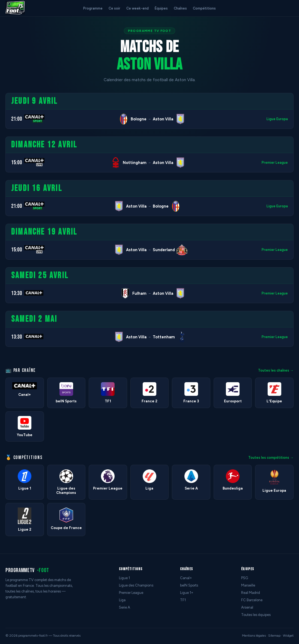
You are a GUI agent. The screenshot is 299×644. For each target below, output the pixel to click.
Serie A (125, 607)
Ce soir (114, 8)
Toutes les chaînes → (276, 370)
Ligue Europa (277, 119)
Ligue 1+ (187, 593)
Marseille (248, 585)
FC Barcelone (252, 600)
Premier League (275, 162)
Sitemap (274, 636)
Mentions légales (254, 636)
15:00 (17, 162)
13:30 (17, 293)
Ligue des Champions (136, 585)
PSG (245, 578)
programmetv (27, 570)
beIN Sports (189, 585)
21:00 (17, 119)
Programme (93, 8)
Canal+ (186, 578)
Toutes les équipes (256, 615)
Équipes (161, 8)
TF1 (183, 600)
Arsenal (247, 607)
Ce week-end (137, 8)
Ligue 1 (124, 578)
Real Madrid (251, 593)
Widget (288, 636)
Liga (122, 600)
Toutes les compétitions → (271, 458)
